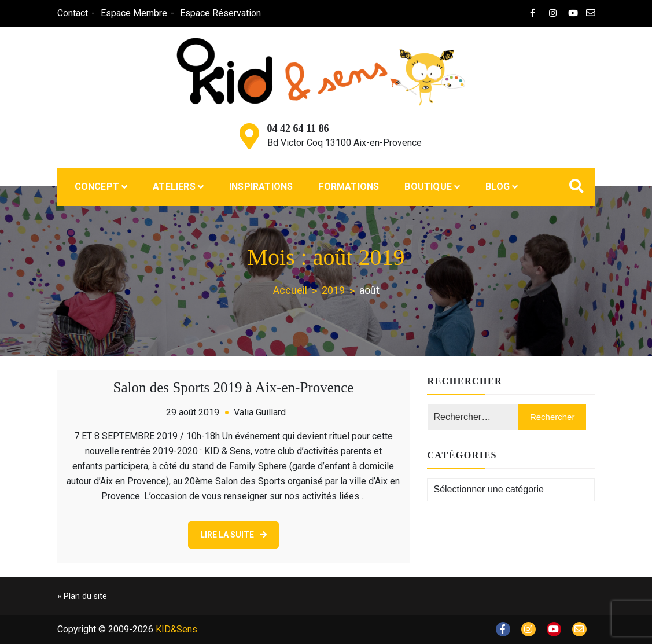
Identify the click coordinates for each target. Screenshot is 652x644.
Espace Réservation (220, 13)
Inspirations (261, 187)
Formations (349, 187)
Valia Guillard (260, 412)
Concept (97, 187)
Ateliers (174, 187)
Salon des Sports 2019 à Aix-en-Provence (234, 387)
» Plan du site (82, 596)
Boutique (428, 187)
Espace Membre (134, 13)
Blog (498, 187)
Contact (73, 13)
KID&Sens (176, 629)
